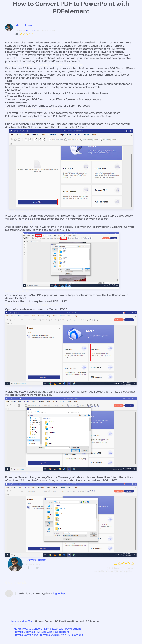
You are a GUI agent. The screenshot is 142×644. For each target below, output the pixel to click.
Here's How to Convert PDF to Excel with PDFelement (47, 629)
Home (15, 621)
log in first (59, 594)
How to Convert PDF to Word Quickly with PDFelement (48, 635)
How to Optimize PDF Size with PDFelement (42, 632)
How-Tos (31, 31)
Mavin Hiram (24, 25)
